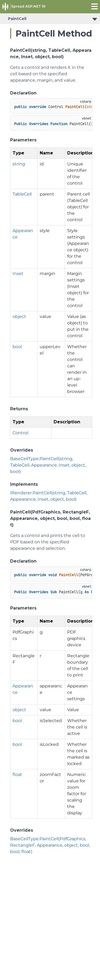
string (19, 164)
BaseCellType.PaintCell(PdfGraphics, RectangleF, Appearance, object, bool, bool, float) (50, 845)
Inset (18, 274)
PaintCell (17, 19)
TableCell (22, 194)
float (17, 774)
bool (17, 347)
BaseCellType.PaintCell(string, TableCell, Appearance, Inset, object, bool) (48, 465)
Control (20, 433)
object (19, 316)
